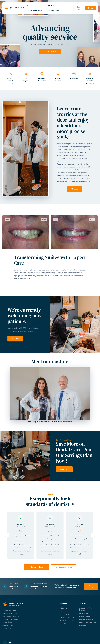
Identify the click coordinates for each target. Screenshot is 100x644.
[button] (7, 535)
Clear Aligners (85, 613)
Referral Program (52, 10)
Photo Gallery (53, 6)
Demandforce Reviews (63, 567)
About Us (30, 6)
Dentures (83, 625)
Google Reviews (37, 567)
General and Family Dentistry (86, 609)
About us (63, 608)
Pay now (79, 8)
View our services (50, 52)
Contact (90, 8)
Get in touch (91, 586)
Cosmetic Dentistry (86, 619)
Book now (15, 339)
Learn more (64, 469)
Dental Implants (85, 616)
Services (41, 6)
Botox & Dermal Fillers (88, 622)
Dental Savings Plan (34, 10)
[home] (14, 8)
